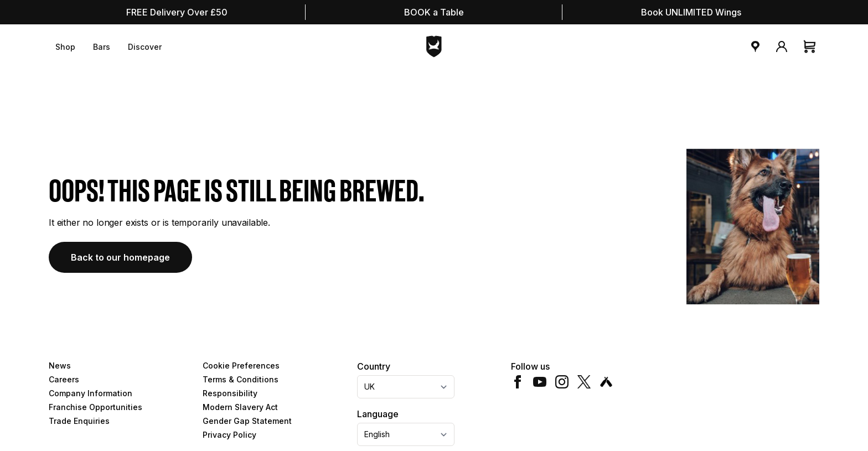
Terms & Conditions (241, 379)
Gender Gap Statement (247, 421)
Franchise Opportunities (95, 407)
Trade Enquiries (79, 421)
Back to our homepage (120, 257)
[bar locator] (755, 46)
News (60, 366)
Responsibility (230, 393)
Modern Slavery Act (240, 407)
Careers (64, 379)
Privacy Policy (229, 435)
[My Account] (782, 46)
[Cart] (810, 46)
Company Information (91, 393)
